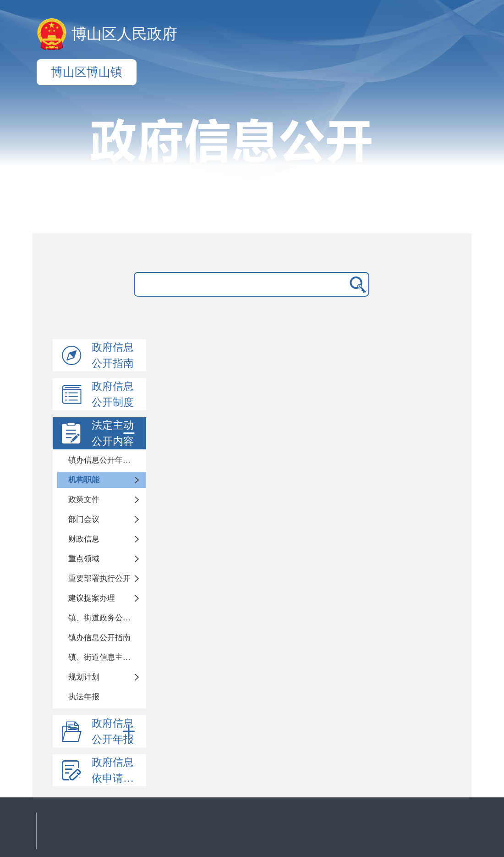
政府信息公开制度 (113, 394)
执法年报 (84, 697)
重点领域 (84, 559)
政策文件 (84, 500)
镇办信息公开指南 (99, 638)
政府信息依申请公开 (118, 770)
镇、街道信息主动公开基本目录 (107, 657)
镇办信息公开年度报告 (107, 460)
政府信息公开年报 (115, 731)
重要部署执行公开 (99, 578)
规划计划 (84, 677)
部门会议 (84, 519)
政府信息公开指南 (113, 355)
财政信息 (84, 539)
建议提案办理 (92, 598)
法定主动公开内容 (115, 433)
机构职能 (84, 480)
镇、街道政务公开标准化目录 (107, 618)
